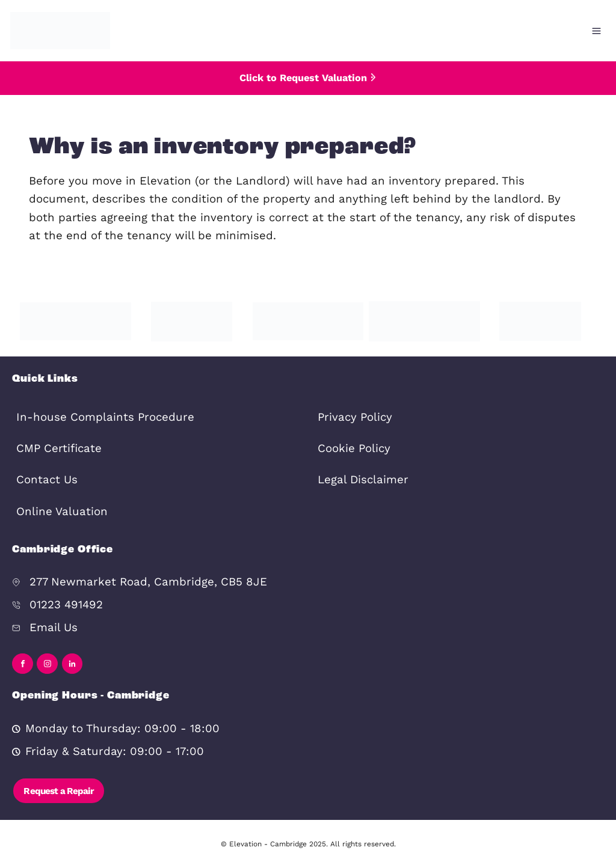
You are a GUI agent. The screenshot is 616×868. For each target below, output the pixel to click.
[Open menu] (596, 31)
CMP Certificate (59, 448)
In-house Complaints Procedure (105, 417)
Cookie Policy (354, 448)
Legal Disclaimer (363, 480)
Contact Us (47, 480)
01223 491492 (66, 605)
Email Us (54, 628)
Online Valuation (62, 512)
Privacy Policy (355, 417)
